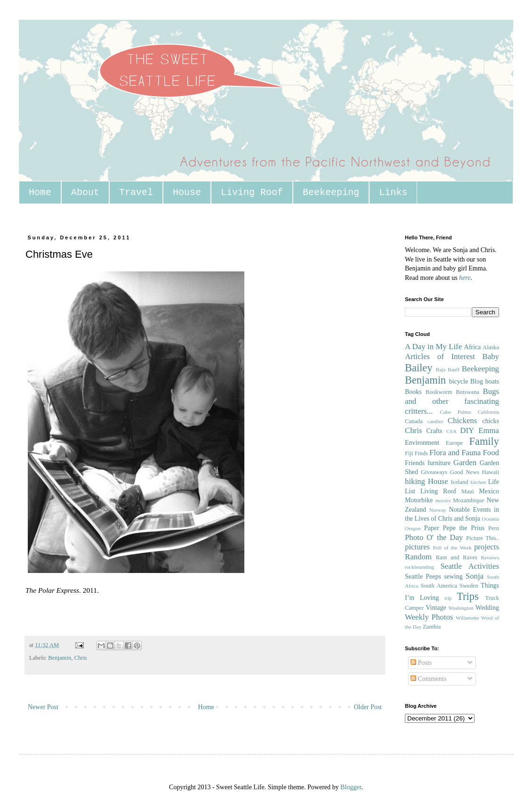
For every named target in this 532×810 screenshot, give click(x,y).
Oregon (413, 528)
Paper (432, 528)
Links (393, 192)
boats (492, 381)
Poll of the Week (452, 548)
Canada (414, 421)
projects (487, 547)
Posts (421, 663)
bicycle (459, 381)
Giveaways (434, 472)
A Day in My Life (433, 347)
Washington (461, 608)
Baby (491, 356)
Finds (421, 453)
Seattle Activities (470, 566)
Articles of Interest (440, 356)
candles (435, 421)
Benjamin (60, 658)
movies (443, 500)
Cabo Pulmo (455, 412)
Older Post (368, 707)
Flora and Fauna (455, 453)
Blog (477, 381)
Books (413, 392)
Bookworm (439, 392)
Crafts (434, 431)
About (85, 192)
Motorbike (419, 500)
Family (484, 441)
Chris (80, 658)
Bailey (419, 368)
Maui (468, 491)
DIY (467, 430)
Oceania (490, 519)
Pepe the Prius (463, 528)
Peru (494, 528)
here (465, 278)
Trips (468, 596)
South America (439, 586)
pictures (417, 547)
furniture (439, 463)
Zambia (432, 627)
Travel (136, 192)
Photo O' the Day (434, 537)
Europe (454, 443)
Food (491, 453)
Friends (415, 463)
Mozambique (468, 500)
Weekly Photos (429, 617)
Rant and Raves (457, 557)
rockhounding (419, 567)
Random (418, 557)
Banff (454, 369)
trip (448, 598)
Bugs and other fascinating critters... (452, 401)
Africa (473, 347)
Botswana (468, 392)
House (187, 192)
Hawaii (491, 472)
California (488, 412)
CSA (451, 431)
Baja (441, 369)
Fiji (409, 453)
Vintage (436, 608)
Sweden (469, 586)
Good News (465, 472)
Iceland (459, 482)
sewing (453, 577)
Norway (438, 510)
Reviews (490, 557)
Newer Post (43, 707)
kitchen (478, 482)
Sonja (475, 576)
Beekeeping (331, 192)
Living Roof (252, 192)
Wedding (487, 608)
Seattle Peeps (423, 577)
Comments (428, 679)
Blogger (351, 787)
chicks (491, 421)
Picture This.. (483, 538)
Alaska (491, 347)
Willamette (467, 618)
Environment (422, 443)
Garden (465, 462)
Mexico (489, 491)
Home (40, 192)
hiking (415, 481)
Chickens (462, 421)
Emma (489, 430)
